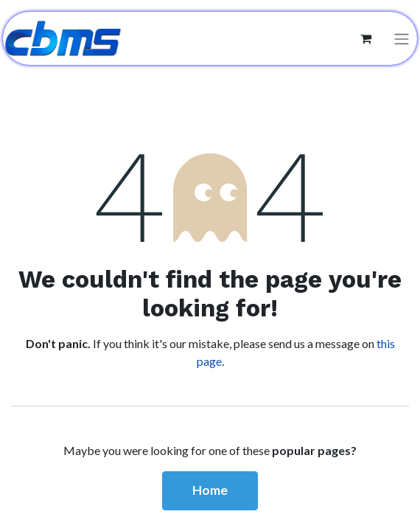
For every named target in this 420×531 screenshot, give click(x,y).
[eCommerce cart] (365, 38)
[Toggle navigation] (402, 39)
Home (210, 490)
